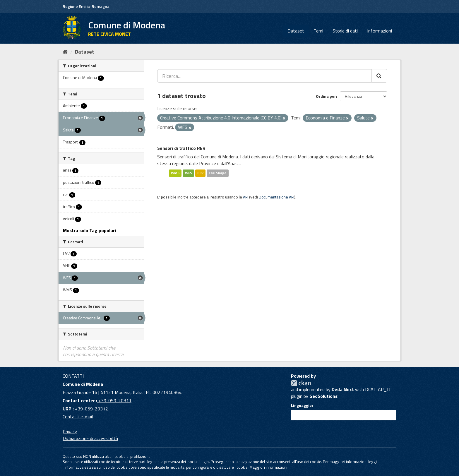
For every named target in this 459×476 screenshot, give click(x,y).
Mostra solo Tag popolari (89, 230)
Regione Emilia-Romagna (86, 6)
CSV (200, 173)
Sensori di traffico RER (181, 148)
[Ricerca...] (264, 76)
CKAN (301, 383)
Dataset (296, 31)
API (246, 197)
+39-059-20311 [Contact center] (114, 400)
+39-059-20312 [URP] (91, 409)
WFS (189, 173)
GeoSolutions (323, 396)
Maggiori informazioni (268, 467)
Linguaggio (301, 405)
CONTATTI (73, 376)
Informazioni (380, 31)
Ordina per (326, 96)
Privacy (70, 432)
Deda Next (343, 389)
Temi (318, 31)
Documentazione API (276, 197)
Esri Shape (217, 173)
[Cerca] (379, 76)
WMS (175, 173)
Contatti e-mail (78, 417)
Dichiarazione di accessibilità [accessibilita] (90, 438)
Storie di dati (345, 31)
